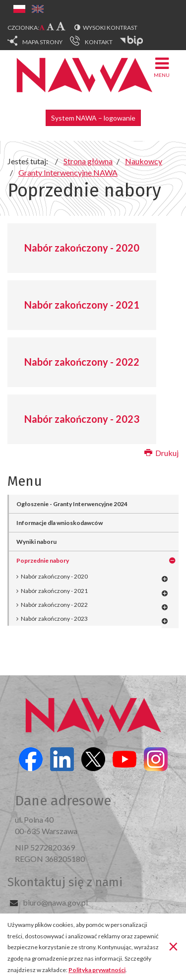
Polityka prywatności (97, 970)
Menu (162, 67)
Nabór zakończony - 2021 (82, 305)
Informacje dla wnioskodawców (60, 523)
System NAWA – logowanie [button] (93, 118)
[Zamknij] (173, 946)
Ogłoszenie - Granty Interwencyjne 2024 (72, 504)
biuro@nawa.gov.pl (55, 902)
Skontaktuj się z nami (65, 882)
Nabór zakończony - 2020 (82, 248)
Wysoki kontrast (110, 28)
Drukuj (161, 453)
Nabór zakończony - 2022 (82, 362)
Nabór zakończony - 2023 (82, 419)
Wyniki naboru (36, 542)
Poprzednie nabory (43, 560)
